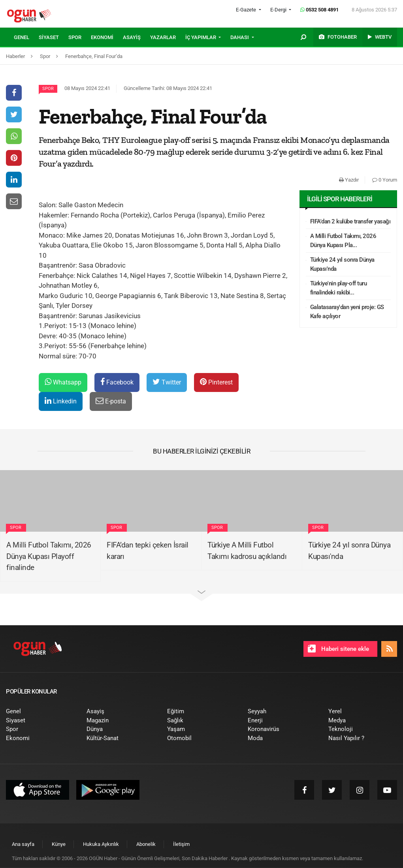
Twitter (167, 382)
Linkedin (61, 401)
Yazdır (349, 180)
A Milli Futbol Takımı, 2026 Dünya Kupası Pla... (343, 241)
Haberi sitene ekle (338, 649)
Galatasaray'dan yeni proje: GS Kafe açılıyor (347, 312)
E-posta (111, 401)
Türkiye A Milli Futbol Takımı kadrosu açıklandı (247, 551)
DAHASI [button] (240, 37)
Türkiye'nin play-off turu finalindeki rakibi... (339, 288)
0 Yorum (385, 180)
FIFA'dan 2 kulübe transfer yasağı (350, 221)
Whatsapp (63, 382)
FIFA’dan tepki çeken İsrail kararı (148, 551)
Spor (48, 89)
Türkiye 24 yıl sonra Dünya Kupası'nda (342, 264)
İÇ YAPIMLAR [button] (201, 37)
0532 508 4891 (319, 10)
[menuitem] (26, 37)
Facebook (117, 382)
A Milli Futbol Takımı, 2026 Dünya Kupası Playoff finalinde (49, 556)
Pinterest (216, 382)
